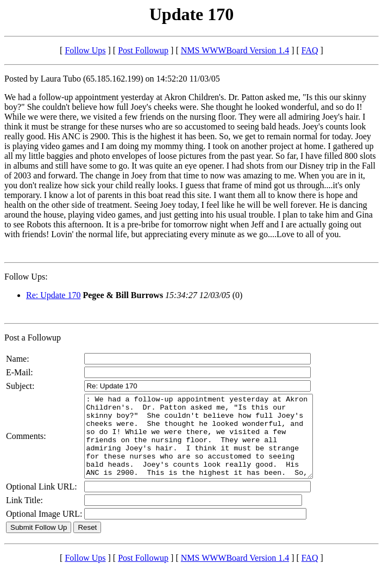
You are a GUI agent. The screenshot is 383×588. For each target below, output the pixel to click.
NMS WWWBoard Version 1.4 (235, 50)
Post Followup (143, 50)
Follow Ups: (26, 277)
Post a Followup (33, 338)
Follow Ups (85, 50)
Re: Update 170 (53, 295)
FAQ (310, 50)
